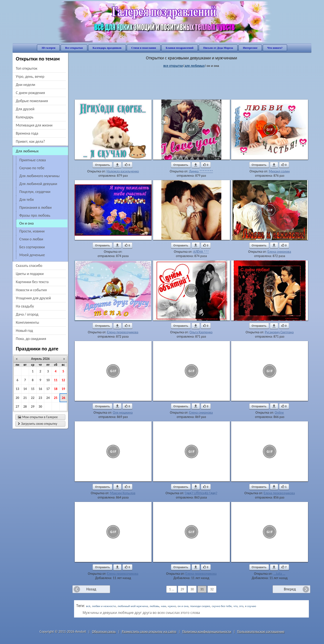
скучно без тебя (222, 606)
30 (40, 407)
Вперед (290, 589)
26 (63, 398)
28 (25, 407)
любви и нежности (104, 606)
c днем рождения (30, 93)
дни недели (26, 85)
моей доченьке (32, 255)
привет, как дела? (30, 141)
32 (212, 589)
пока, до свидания (31, 339)
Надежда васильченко (123, 171)
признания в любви (36, 207)
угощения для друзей (33, 298)
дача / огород (27, 314)
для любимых (195, 66)
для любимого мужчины (40, 176)
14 (25, 389)
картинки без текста (32, 282)
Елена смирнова (279, 252)
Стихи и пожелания (144, 48)
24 (48, 398)
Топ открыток (27, 68)
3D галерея (48, 48)
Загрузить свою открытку (38, 424)
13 (17, 389)
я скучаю (251, 606)
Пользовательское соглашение (261, 632)
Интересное (250, 48)
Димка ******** (201, 171)
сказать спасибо (29, 266)
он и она (183, 606)
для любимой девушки (38, 184)
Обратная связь (104, 632)
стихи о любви (31, 239)
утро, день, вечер (30, 76)
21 (25, 398)
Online (279, 412)
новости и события (31, 290)
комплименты (27, 322)
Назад (91, 589)
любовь (154, 606)
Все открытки (74, 48)
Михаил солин (279, 171)
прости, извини (32, 231)
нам (163, 606)
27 (17, 407)
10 (48, 380)
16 (40, 389)
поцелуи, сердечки (35, 192)
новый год (24, 331)
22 (33, 398)
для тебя (27, 200)
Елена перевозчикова (123, 332)
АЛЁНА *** (201, 252)
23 (40, 398)
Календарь (25, 117)
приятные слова (33, 160)
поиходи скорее (200, 606)
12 (63, 380)
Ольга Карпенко (201, 332)
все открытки (173, 66)
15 (33, 389)
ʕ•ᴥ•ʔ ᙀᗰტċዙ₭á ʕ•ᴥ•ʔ (201, 493)
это (241, 606)
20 (17, 398)
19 (63, 389)
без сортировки (32, 247)
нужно (172, 606)
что (235, 606)
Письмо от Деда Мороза (218, 48)
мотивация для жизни (34, 125)
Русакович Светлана (279, 332)
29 (33, 407)
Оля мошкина (123, 412)
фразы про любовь (35, 215)
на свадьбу (25, 306)
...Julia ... (279, 574)
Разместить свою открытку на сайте (149, 632)
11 (56, 380)
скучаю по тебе (32, 168)
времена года (27, 133)
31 (202, 589)
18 (56, 389)
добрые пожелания (32, 101)
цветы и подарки (30, 274)
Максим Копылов (123, 493)
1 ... (172, 589)
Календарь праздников (107, 48)
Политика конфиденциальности (207, 632)
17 (48, 389)
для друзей (25, 109)
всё (88, 606)
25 (56, 398)
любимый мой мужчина (133, 606)
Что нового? (275, 48)
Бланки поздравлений (180, 48)
